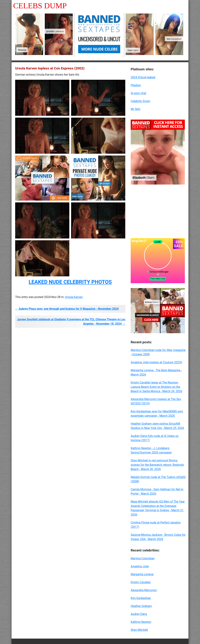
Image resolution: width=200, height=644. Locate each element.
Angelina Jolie (140, 566)
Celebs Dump (40, 6)
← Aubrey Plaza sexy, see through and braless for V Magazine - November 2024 (67, 309)
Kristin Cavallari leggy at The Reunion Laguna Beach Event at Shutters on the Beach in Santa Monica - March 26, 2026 (156, 387)
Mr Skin (136, 109)
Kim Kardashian (141, 598)
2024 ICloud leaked (143, 77)
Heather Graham (141, 606)
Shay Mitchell (139, 630)
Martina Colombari (143, 558)
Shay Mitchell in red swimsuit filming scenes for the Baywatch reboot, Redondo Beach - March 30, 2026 (157, 465)
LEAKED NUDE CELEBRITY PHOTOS (70, 282)
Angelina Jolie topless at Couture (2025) (156, 362)
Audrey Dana (139, 614)
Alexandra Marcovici (144, 590)
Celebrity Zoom (140, 101)
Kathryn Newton (141, 622)
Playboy (136, 85)
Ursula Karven (74, 297)
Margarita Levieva (142, 574)
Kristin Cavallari (141, 582)
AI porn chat (138, 93)
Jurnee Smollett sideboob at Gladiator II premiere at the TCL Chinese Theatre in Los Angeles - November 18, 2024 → (71, 322)
